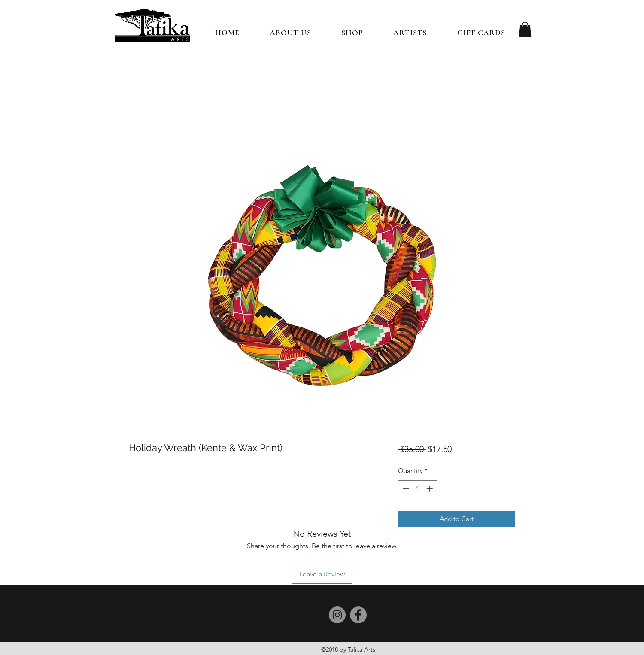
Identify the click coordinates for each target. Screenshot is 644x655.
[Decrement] (405, 489)
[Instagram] (337, 615)
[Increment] (430, 489)
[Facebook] (358, 615)
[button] (352, 33)
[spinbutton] (418, 489)
